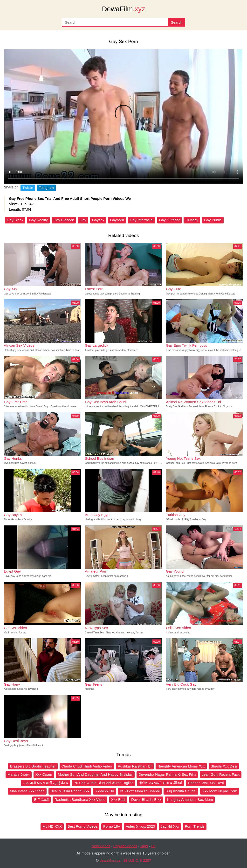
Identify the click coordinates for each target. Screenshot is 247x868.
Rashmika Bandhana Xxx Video (80, 800)
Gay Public (213, 220)
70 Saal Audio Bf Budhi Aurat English (104, 783)
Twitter (28, 188)
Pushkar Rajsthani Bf (135, 766)
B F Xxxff (42, 800)
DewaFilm (123, 9)
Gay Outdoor (170, 220)
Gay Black (15, 220)
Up (153, 846)
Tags (144, 846)
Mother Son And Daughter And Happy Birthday (95, 774)
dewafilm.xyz (110, 860)
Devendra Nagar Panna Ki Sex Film (167, 774)
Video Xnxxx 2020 (141, 826)
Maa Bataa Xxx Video (27, 791)
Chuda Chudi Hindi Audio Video (87, 766)
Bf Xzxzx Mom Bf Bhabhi (140, 791)
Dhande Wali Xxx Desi (206, 783)
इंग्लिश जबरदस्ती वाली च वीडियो (161, 783)
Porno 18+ (112, 826)
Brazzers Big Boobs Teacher (33, 766)
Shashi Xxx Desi (224, 766)
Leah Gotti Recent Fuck (221, 774)
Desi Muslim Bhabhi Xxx (70, 791)
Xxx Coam (44, 774)
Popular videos (125, 846)
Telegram (46, 188)
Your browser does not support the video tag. (123, 116)
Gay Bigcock (64, 220)
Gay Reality (38, 220)
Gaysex (98, 220)
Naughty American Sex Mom (190, 800)
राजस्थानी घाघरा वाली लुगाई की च (46, 783)
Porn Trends (195, 826)
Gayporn (117, 220)
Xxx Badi (118, 800)
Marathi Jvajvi (19, 774)
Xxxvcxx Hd (104, 791)
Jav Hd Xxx (170, 826)
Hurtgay (192, 220)
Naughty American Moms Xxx (181, 766)
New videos (101, 846)
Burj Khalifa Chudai (181, 791)
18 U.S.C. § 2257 (137, 860)
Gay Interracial (142, 220)
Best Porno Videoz (82, 826)
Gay (83, 220)
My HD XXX (52, 826)
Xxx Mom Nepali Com (220, 791)
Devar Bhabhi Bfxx (146, 800)
